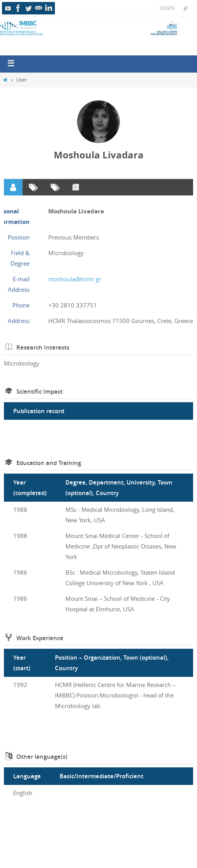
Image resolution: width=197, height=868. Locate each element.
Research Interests (43, 347)
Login (167, 8)
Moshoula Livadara (99, 155)
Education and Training (49, 463)
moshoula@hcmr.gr (75, 279)
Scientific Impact (40, 391)
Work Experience (40, 638)
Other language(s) (42, 757)
